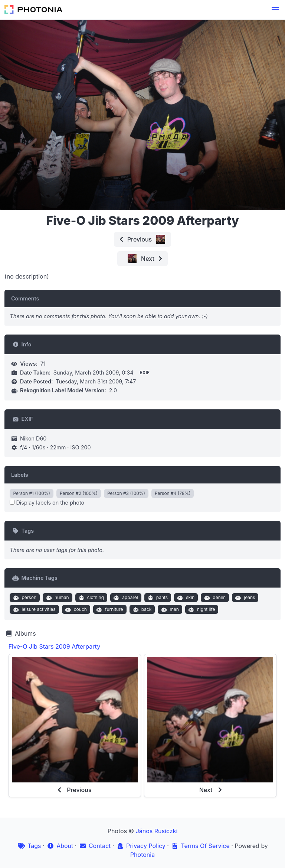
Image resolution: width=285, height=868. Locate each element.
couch (75, 609)
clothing (90, 598)
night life (201, 609)
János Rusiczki (157, 831)
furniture (109, 609)
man (169, 609)
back (141, 609)
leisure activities (34, 609)
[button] (275, 10)
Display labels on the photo (47, 503)
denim (214, 598)
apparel (125, 598)
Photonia (142, 855)
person (24, 598)
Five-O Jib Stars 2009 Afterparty (54, 646)
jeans (245, 598)
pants (157, 598)
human (56, 598)
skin (185, 598)
